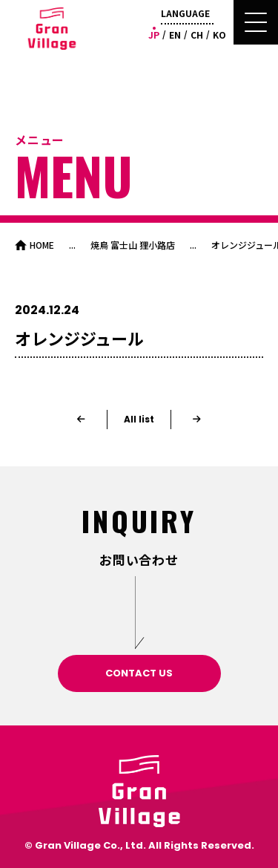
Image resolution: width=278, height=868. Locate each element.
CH (197, 35)
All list (139, 419)
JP (154, 35)
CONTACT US (139, 673)
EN (175, 35)
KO (219, 35)
